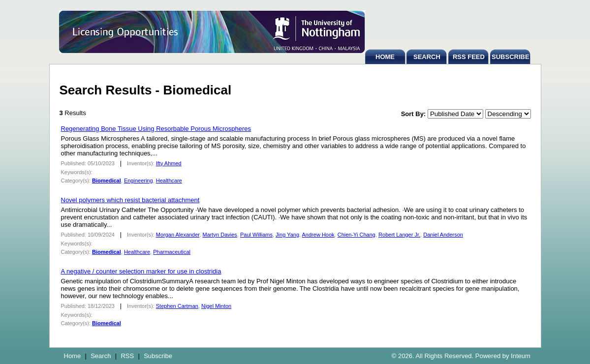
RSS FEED (469, 57)
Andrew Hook (318, 235)
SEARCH (427, 57)
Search (101, 356)
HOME (385, 57)
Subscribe (158, 356)
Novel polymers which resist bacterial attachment (130, 200)
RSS (127, 356)
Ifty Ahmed (169, 163)
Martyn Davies (220, 235)
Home (73, 356)
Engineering (139, 181)
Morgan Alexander (178, 235)
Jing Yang (287, 235)
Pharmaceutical (172, 252)
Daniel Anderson (443, 235)
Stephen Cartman (177, 306)
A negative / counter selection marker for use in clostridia (141, 271)
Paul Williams (256, 235)
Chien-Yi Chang (357, 235)
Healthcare (169, 181)
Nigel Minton (216, 306)
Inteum (521, 356)
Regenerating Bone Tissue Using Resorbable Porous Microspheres (156, 129)
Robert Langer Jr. (399, 235)
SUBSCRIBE (511, 57)
